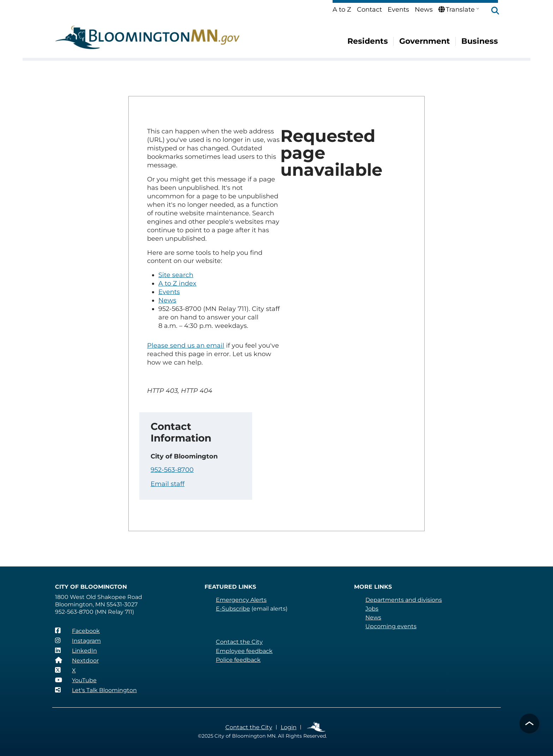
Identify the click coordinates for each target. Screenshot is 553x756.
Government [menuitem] (425, 41)
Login (289, 727)
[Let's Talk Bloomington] (96, 690)
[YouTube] (76, 680)
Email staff (168, 484)
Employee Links (317, 727)
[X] (65, 670)
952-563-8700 (172, 470)
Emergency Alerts (241, 600)
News (424, 10)
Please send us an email (186, 346)
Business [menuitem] (480, 41)
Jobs (372, 609)
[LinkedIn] (76, 650)
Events (398, 10)
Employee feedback (244, 651)
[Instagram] (78, 641)
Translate (457, 10)
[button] (492, 11)
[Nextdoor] (77, 660)
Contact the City (239, 642)
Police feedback (238, 660)
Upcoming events (391, 626)
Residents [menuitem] (368, 41)
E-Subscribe (233, 609)
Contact (369, 10)
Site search (176, 275)
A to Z (342, 10)
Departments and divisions (404, 600)
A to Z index (177, 283)
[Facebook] (77, 631)
